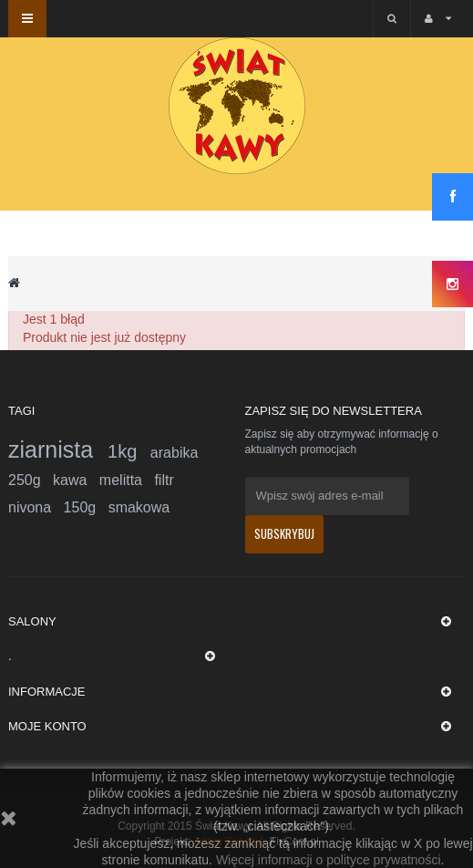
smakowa (139, 507)
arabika (174, 453)
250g (31, 480)
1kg (129, 451)
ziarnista (58, 449)
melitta (127, 480)
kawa (76, 480)
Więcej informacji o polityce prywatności (329, 860)
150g (86, 507)
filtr (164, 480)
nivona (36, 507)
